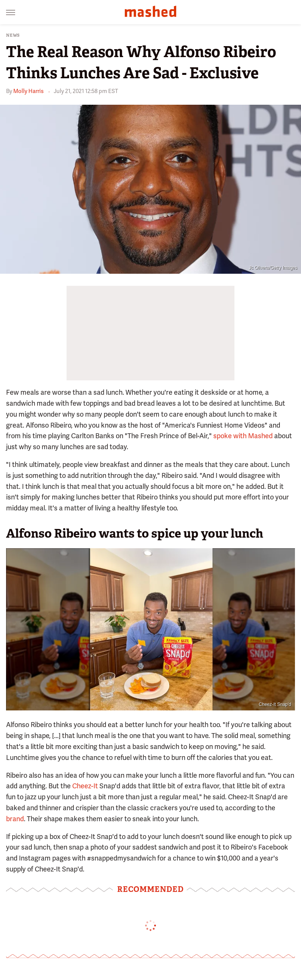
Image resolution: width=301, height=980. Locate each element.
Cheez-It (85, 786)
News (13, 35)
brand (15, 819)
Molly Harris (28, 91)
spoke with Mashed (243, 436)
